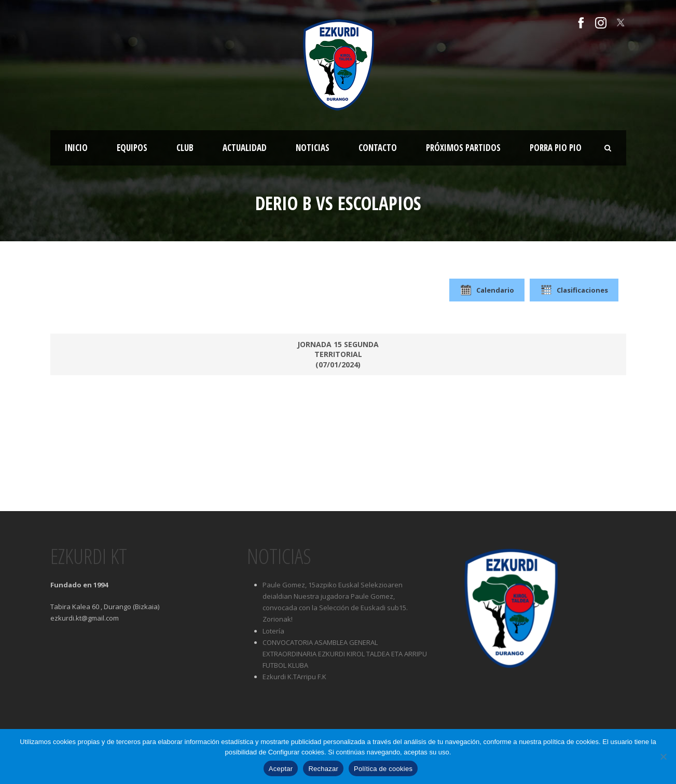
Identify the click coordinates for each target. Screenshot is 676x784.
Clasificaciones (574, 290)
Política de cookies (383, 769)
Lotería (273, 631)
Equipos (132, 148)
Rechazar (323, 769)
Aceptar (281, 769)
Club (185, 148)
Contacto (378, 148)
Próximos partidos (463, 148)
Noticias (313, 148)
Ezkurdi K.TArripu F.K (294, 677)
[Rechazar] (663, 757)
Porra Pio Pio (556, 148)
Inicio (76, 148)
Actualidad (245, 148)
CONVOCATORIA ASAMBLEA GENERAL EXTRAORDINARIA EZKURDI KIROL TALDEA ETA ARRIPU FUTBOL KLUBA (345, 654)
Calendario (487, 290)
